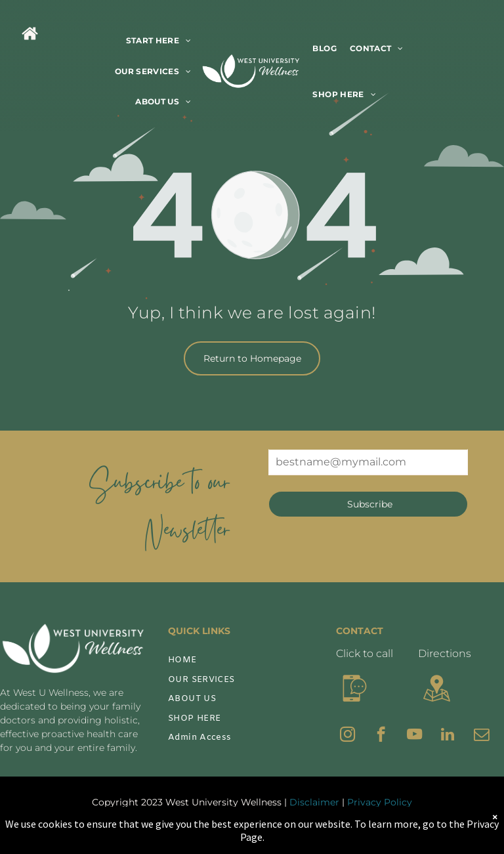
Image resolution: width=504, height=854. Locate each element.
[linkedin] (448, 736)
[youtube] (414, 736)
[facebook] (381, 736)
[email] (481, 736)
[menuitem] (159, 41)
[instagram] (347, 736)
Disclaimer (314, 802)
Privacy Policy (380, 802)
